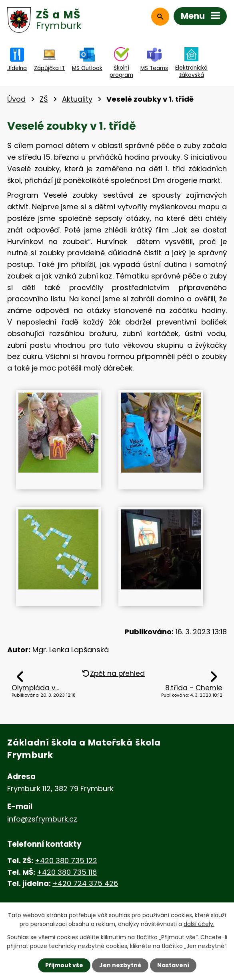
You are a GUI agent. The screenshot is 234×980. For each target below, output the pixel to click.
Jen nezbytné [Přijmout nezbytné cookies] (120, 965)
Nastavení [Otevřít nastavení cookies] (173, 965)
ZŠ (44, 99)
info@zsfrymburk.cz (42, 819)
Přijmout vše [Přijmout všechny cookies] (64, 965)
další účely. (199, 924)
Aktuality (77, 99)
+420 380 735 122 (66, 861)
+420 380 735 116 (67, 872)
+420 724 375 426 (85, 883)
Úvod (16, 99)
